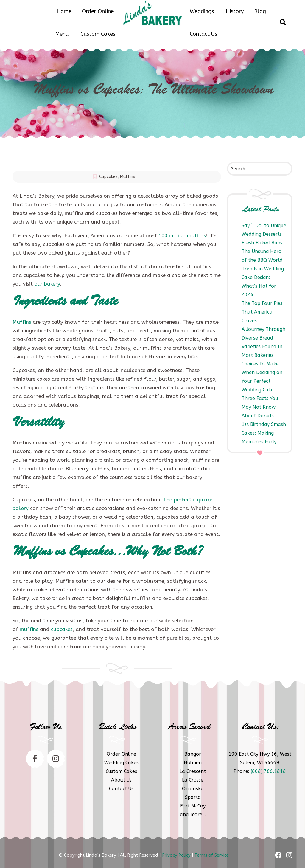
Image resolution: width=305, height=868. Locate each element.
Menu (62, 34)
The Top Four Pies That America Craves (262, 312)
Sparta (193, 797)
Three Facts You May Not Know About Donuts (260, 407)
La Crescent (193, 771)
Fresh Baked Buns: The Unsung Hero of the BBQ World (263, 251)
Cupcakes (108, 177)
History (235, 11)
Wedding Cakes (121, 763)
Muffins (128, 177)
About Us (121, 780)
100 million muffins (182, 235)
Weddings (202, 11)
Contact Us (203, 34)
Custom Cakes (98, 34)
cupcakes (62, 629)
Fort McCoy (193, 806)
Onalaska (193, 789)
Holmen (193, 763)
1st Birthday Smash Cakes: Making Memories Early (264, 433)
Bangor (193, 754)
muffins (29, 629)
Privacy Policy (176, 855)
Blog (260, 11)
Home (64, 11)
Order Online (98, 11)
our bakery (47, 284)
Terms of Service (212, 855)
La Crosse (193, 780)
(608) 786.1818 (268, 771)
